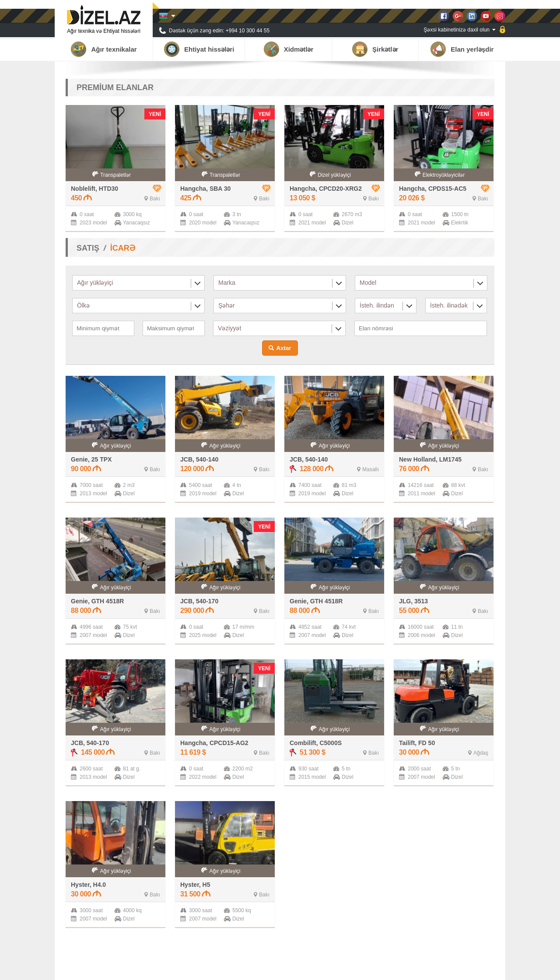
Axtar (283, 348)
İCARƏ (123, 248)
